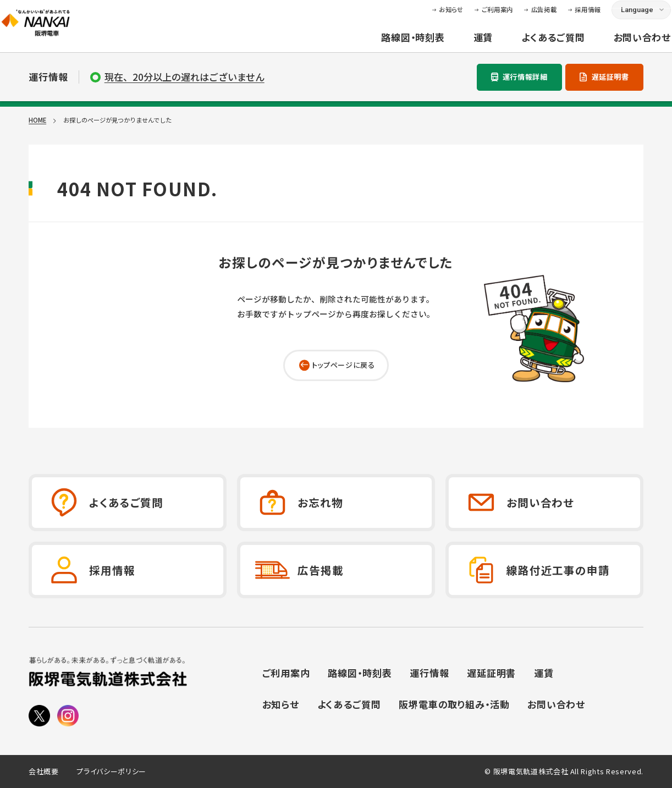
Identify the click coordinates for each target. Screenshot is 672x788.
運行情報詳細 (525, 77)
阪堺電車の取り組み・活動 (454, 704)
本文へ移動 (336, 9)
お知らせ (424, 17)
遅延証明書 (610, 77)
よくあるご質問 (525, 45)
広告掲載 (517, 17)
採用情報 (560, 17)
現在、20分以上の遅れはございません (184, 77)
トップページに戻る (343, 365)
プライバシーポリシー (111, 772)
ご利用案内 (470, 17)
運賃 (456, 45)
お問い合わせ (614, 45)
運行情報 (429, 673)
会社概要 (44, 772)
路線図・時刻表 (385, 45)
